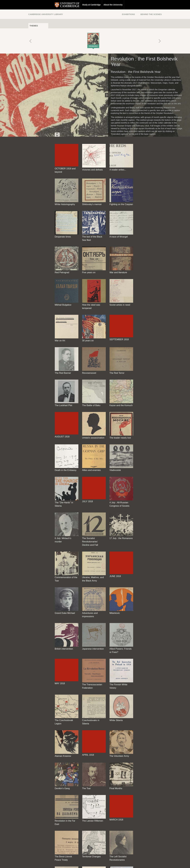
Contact (78, 863)
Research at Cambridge (110, 5)
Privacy (98, 863)
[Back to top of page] (121, 845)
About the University (87, 5)
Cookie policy (110, 863)
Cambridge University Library (46, 14)
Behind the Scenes (151, 14)
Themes (34, 26)
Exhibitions (128, 14)
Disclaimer (88, 863)
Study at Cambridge (65, 5)
